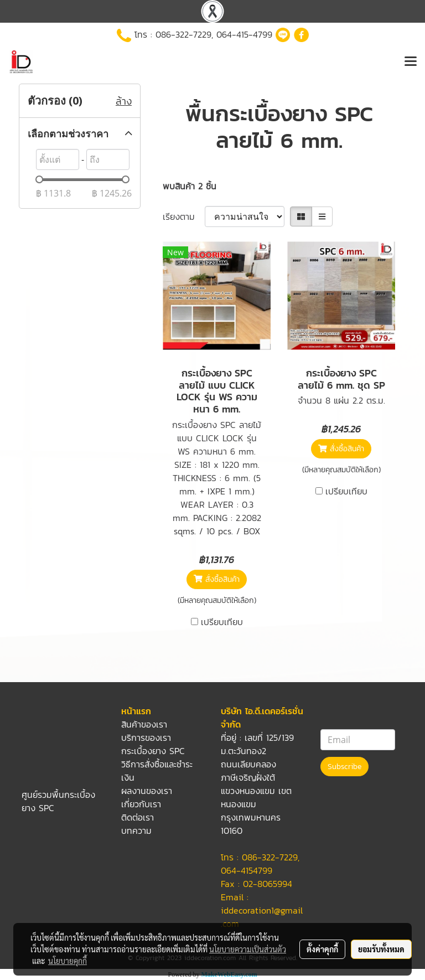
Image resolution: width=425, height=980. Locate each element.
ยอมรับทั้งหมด (381, 949)
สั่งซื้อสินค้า (217, 579)
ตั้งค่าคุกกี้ (322, 949)
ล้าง (124, 101)
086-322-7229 (183, 34)
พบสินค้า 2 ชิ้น (190, 186)
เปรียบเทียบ (222, 622)
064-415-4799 (244, 34)
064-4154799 (247, 870)
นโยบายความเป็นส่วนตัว (248, 949)
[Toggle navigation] (411, 62)
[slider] (39, 179)
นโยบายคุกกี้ (68, 961)
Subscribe (344, 767)
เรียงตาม (184, 216)
